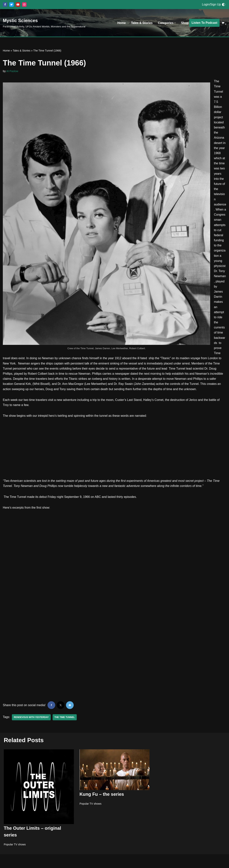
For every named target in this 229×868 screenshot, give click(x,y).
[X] (11, 5)
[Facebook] (5, 5)
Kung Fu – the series (102, 794)
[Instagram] (24, 5)
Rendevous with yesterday (31, 717)
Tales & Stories (142, 23)
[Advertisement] (114, 450)
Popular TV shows (15, 844)
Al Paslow (12, 71)
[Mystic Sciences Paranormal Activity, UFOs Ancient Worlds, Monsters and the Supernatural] (44, 23)
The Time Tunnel (65, 717)
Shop (185, 23)
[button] (175, 23)
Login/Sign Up (211, 4)
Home (122, 23)
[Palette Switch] (224, 5)
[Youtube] (18, 5)
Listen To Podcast (204, 23)
